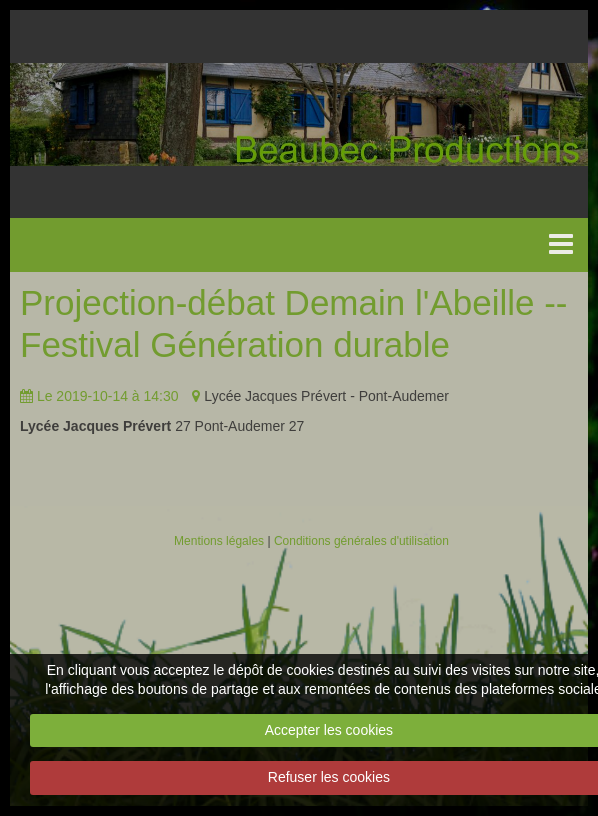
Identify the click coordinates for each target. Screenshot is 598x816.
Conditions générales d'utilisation (361, 541)
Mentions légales (219, 541)
